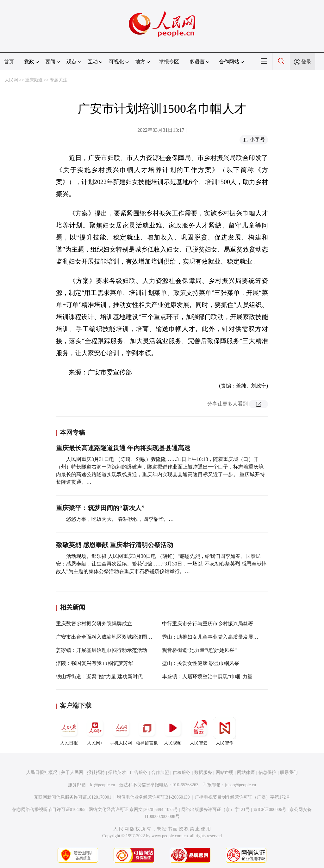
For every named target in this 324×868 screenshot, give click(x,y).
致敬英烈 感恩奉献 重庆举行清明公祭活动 (115, 545)
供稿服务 (182, 772)
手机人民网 (121, 731)
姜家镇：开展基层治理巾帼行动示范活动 (102, 650)
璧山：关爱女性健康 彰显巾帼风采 (201, 663)
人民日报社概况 (42, 772)
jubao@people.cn (240, 785)
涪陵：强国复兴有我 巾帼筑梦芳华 (95, 663)
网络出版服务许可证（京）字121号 (216, 810)
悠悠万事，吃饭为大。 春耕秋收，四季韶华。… (120, 519)
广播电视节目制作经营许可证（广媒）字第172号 (243, 797)
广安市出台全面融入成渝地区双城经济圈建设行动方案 (117, 637)
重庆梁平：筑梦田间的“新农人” (100, 508)
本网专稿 (72, 432)
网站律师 (246, 772)
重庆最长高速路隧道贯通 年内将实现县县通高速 (123, 448)
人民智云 (199, 731)
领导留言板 (147, 731)
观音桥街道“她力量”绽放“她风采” (199, 650)
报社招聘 (96, 772)
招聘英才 (117, 772)
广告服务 (139, 772)
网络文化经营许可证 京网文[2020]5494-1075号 (134, 810)
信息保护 (267, 772)
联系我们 (289, 772)
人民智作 (225, 731)
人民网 (11, 80)
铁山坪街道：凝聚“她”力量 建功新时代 (99, 677)
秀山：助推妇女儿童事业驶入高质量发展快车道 (215, 637)
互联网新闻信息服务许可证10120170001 (73, 797)
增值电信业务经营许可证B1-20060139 (153, 797)
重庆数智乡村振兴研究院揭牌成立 (94, 624)
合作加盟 (160, 772)
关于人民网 (72, 772)
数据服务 (203, 772)
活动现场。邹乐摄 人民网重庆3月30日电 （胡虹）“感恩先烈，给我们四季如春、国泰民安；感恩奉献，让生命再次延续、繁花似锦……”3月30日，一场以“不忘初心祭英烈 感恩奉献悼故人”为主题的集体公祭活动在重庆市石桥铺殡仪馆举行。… (161, 564)
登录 (306, 62)
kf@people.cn (103, 785)
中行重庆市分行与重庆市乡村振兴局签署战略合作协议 (223, 624)
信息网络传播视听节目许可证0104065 (49, 810)
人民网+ (95, 731)
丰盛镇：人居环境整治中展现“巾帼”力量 (207, 677)
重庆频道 (34, 80)
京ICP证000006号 (270, 810)
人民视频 (173, 731)
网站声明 (225, 772)
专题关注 (59, 80)
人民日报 (69, 731)
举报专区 (169, 62)
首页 (9, 62)
